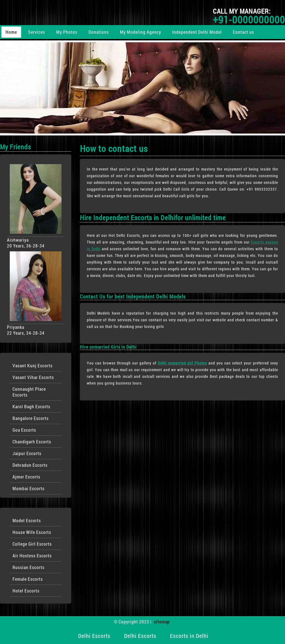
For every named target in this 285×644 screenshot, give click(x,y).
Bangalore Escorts (31, 418)
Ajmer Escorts (26, 477)
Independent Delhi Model (197, 32)
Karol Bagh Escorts (31, 406)
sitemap (162, 622)
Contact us (244, 32)
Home (11, 32)
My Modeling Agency (141, 32)
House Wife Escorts (32, 532)
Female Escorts (28, 579)
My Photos (67, 32)
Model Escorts (27, 520)
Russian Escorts (29, 567)
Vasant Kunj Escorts (33, 365)
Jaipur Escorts (27, 453)
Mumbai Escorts (29, 488)
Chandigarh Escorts (32, 442)
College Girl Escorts (32, 544)
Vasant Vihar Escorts (33, 377)
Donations (99, 32)
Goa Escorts (24, 430)
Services (37, 32)
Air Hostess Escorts (32, 556)
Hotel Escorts (26, 591)
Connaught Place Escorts (29, 392)
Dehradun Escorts (30, 465)
